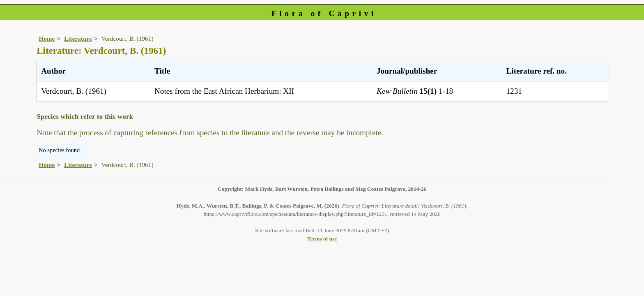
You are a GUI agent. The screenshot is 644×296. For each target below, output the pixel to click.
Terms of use (322, 239)
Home (47, 38)
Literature (78, 38)
